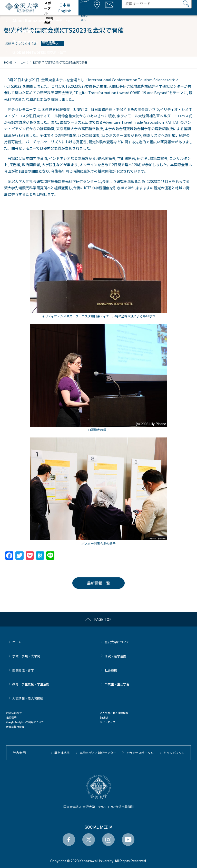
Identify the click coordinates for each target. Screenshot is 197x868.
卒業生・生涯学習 (117, 684)
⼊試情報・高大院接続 (28, 698)
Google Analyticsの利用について (25, 722)
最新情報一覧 (98, 583)
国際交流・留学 (23, 670)
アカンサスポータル (140, 753)
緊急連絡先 (62, 753)
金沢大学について (117, 642)
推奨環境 (11, 717)
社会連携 (111, 670)
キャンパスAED (174, 753)
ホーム (17, 642)
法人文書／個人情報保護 (114, 713)
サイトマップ (107, 722)
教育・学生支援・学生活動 (31, 684)
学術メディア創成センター (98, 753)
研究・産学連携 (115, 656)
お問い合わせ (14, 713)
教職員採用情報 (15, 727)
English (104, 717)
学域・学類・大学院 (26, 656)
